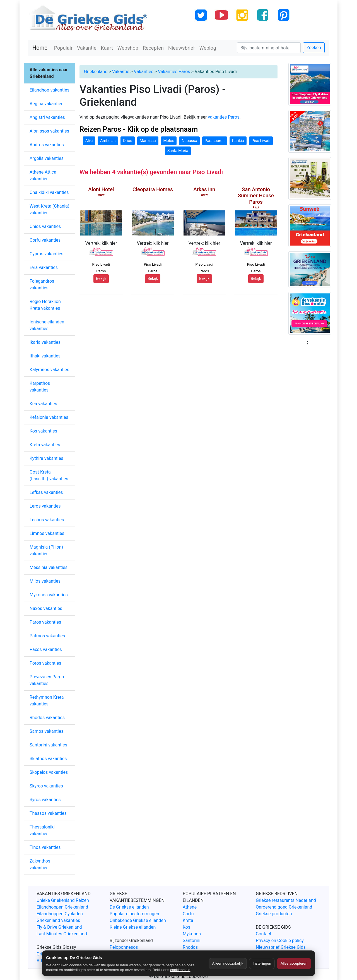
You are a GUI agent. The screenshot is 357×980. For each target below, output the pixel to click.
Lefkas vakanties (46, 492)
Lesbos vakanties (47, 520)
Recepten (153, 48)
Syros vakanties (45, 800)
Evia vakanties (44, 267)
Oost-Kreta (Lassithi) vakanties (49, 475)
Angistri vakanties (47, 117)
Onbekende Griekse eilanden (138, 920)
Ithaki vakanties (45, 356)
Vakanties (144, 72)
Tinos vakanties (45, 847)
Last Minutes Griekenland (62, 934)
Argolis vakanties (47, 158)
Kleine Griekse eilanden (133, 927)
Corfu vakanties (45, 240)
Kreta (188, 920)
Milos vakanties (45, 581)
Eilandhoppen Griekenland (62, 907)
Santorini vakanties (48, 745)
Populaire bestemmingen (134, 914)
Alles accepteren (294, 963)
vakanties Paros (224, 117)
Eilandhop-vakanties (50, 90)
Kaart (107, 48)
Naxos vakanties (46, 608)
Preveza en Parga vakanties (47, 680)
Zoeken (314, 48)
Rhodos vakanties (47, 718)
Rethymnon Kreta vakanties (47, 701)
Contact (264, 934)
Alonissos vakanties (49, 131)
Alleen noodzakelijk (228, 963)
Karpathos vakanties (40, 387)
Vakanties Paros (174, 72)
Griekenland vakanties (58, 920)
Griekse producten (274, 914)
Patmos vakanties (47, 636)
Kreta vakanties (45, 445)
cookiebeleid (180, 970)
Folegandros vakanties (42, 284)
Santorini (191, 941)
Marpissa (148, 141)
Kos (186, 927)
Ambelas (108, 141)
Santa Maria (178, 151)
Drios (128, 141)
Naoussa (189, 141)
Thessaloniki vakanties (42, 830)
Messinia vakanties (49, 567)
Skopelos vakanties (49, 772)
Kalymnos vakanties (49, 370)
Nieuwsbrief (182, 48)
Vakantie (87, 48)
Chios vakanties (45, 226)
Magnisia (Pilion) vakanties (46, 550)
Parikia (238, 141)
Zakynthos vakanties (40, 864)
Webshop (128, 48)
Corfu (188, 914)
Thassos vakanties (48, 813)
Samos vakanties (46, 731)
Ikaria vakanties (45, 342)
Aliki (89, 141)
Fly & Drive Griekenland (59, 927)
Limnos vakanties (47, 533)
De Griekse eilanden (129, 907)
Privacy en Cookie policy (280, 941)
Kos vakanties (43, 431)
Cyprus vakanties (46, 254)
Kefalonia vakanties (49, 417)
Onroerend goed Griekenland (284, 907)
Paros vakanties (45, 622)
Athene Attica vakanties (43, 175)
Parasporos (215, 141)
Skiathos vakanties (48, 759)
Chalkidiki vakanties (49, 192)
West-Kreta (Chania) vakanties (49, 209)
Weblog (208, 48)
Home (40, 48)
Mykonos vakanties (49, 595)
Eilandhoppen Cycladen (60, 914)
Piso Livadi (261, 141)
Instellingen (262, 963)
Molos (169, 141)
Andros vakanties (47, 145)
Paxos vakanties (46, 649)
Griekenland (96, 72)
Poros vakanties (45, 663)
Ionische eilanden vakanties (47, 325)
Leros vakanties (45, 506)
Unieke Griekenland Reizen (63, 900)
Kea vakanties (43, 404)
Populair (63, 48)
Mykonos (192, 934)
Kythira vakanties (46, 458)
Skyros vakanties (46, 786)
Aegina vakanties (46, 104)
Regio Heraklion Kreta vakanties (45, 305)
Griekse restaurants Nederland (286, 900)
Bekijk (101, 278)
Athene (190, 907)
